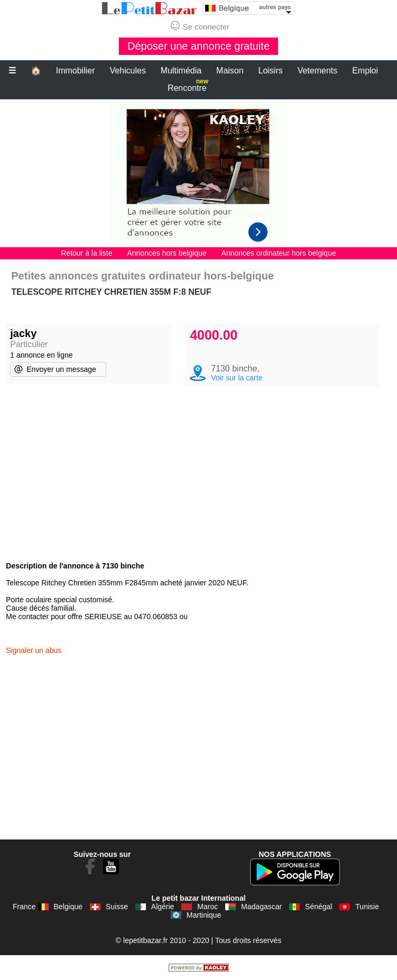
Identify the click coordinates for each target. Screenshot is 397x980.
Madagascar (261, 907)
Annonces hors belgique (167, 253)
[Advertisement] (198, 173)
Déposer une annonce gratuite (198, 46)
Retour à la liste (86, 253)
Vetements (318, 71)
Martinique (204, 915)
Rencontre (188, 86)
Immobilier (76, 71)
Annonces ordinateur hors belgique (279, 253)
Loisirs (271, 71)
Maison (230, 71)
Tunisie (367, 907)
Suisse (117, 907)
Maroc (207, 907)
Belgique (68, 907)
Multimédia (181, 71)
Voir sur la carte (237, 378)
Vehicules (128, 71)
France (24, 907)
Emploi (365, 71)
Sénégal (318, 907)
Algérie (163, 907)
